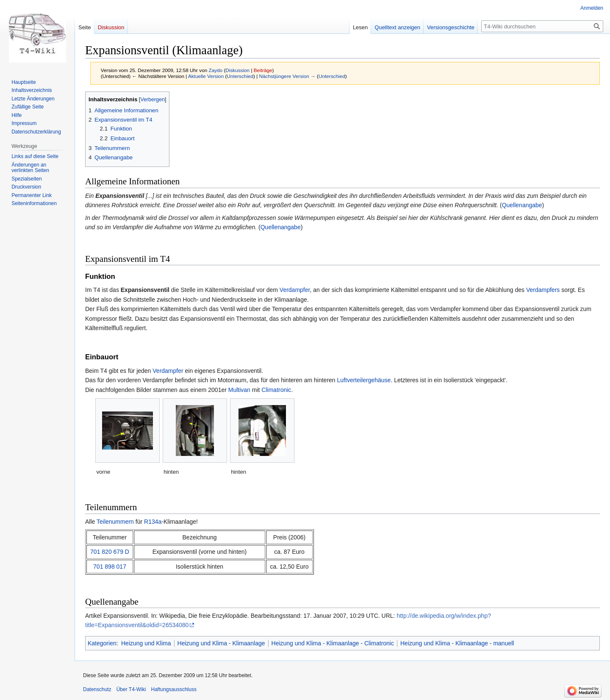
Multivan (239, 390)
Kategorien (102, 643)
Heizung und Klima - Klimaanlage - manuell (457, 643)
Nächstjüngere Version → (287, 76)
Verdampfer (295, 290)
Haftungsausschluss (174, 689)
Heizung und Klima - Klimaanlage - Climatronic (333, 643)
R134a (153, 522)
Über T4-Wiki (131, 689)
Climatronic (276, 390)
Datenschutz (97, 689)
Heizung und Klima (146, 643)
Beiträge (263, 70)
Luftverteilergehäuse (364, 380)
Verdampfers (543, 290)
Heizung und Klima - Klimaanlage (221, 643)
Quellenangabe (522, 205)
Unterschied (240, 76)
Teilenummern (115, 522)
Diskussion (237, 70)
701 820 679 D (110, 552)
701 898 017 (110, 567)
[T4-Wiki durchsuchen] (542, 26)
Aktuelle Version (206, 76)
